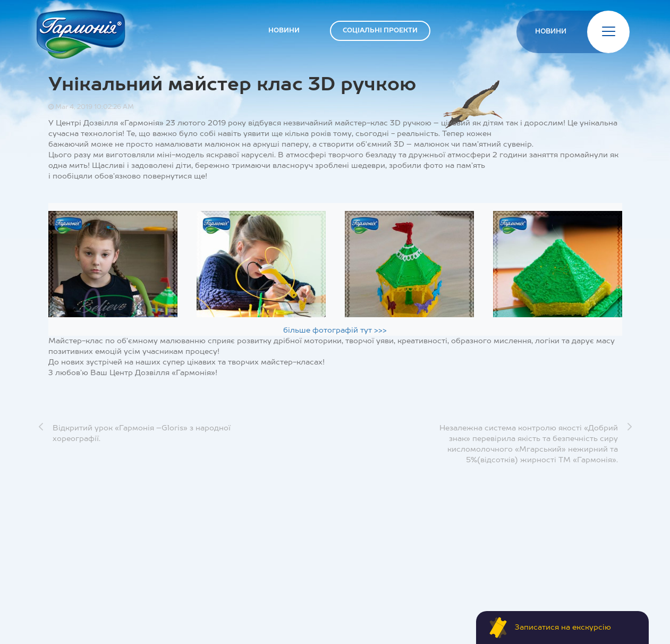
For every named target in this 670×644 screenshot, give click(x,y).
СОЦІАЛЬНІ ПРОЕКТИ (380, 31)
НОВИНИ (284, 31)
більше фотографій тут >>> (335, 331)
